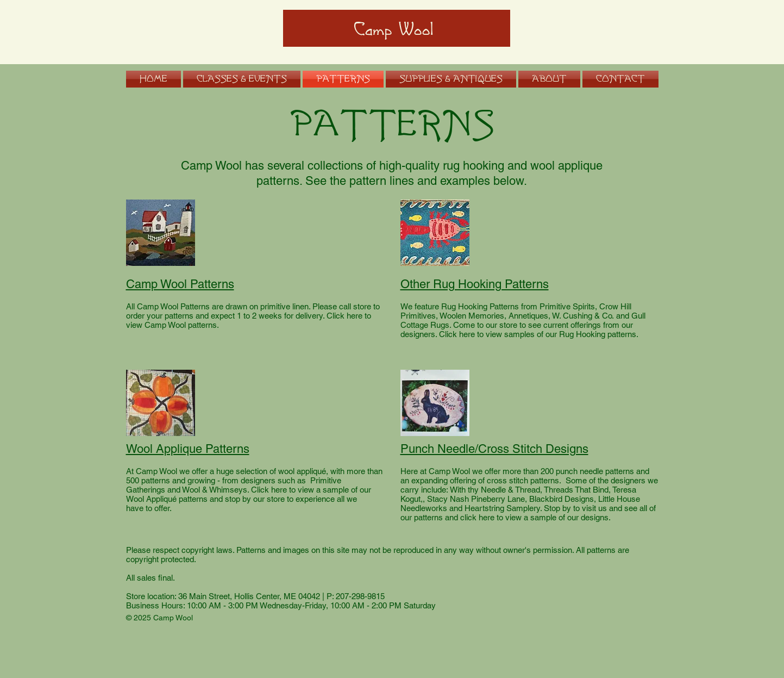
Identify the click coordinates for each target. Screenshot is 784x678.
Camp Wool (394, 30)
